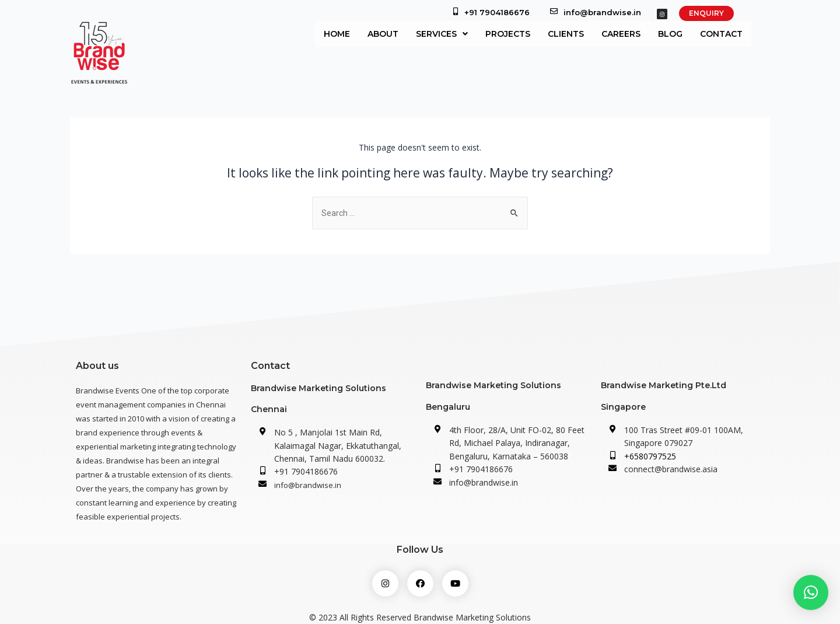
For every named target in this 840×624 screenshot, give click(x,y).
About (383, 34)
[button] (811, 592)
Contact (721, 34)
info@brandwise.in (602, 12)
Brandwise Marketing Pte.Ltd (664, 385)
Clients (566, 34)
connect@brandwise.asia (671, 469)
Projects (508, 34)
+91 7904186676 (497, 12)
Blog (670, 34)
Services (442, 34)
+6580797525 (650, 456)
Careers (621, 34)
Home (337, 34)
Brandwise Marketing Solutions (318, 388)
